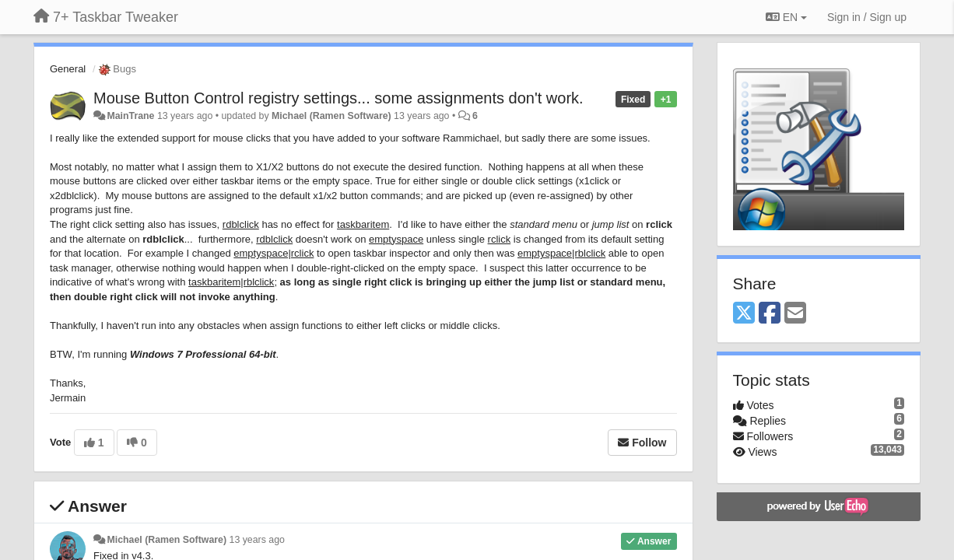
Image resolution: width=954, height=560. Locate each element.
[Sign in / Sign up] (867, 17)
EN (786, 17)
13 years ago (257, 540)
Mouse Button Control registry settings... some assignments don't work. (338, 98)
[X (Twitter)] (744, 314)
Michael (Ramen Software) (331, 116)
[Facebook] (770, 314)
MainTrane (130, 116)
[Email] (795, 314)
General (68, 69)
